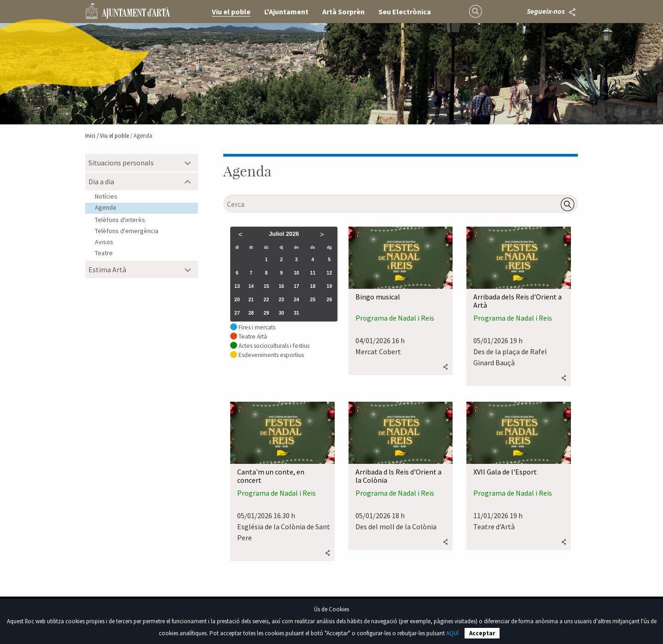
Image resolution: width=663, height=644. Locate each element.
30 (281, 313)
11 (313, 273)
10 (297, 273)
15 (267, 286)
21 (251, 299)
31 (297, 313)
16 (281, 286)
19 (329, 286)
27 (237, 313)
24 (297, 299)
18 (313, 286)
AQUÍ (452, 633)
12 (329, 273)
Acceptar (482, 633)
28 (251, 313)
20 (237, 299)
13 (237, 286)
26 (329, 299)
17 (297, 286)
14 (251, 286)
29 (267, 313)
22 (267, 299)
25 (313, 299)
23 (281, 299)
